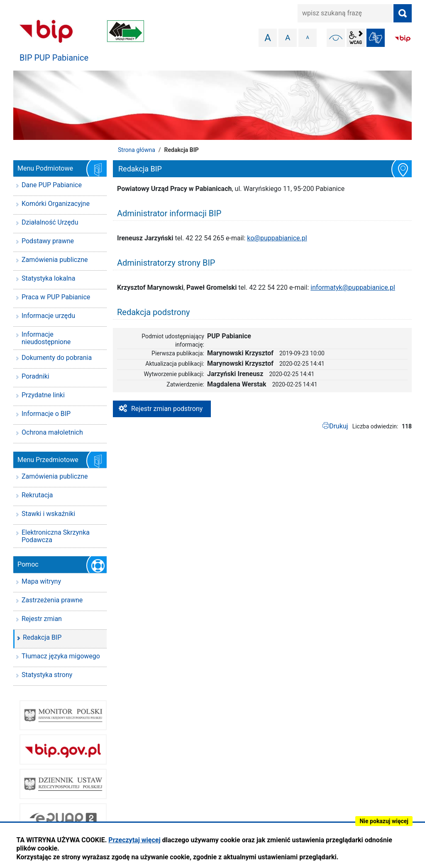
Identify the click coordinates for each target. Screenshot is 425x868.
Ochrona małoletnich (52, 432)
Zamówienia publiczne (55, 260)
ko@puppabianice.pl (277, 238)
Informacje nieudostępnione (46, 338)
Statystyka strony (47, 675)
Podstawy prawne (48, 241)
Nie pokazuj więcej (384, 821)
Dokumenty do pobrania (57, 358)
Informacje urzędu (48, 316)
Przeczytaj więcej (134, 840)
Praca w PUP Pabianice (56, 297)
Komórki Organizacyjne (56, 204)
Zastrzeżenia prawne (52, 600)
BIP (403, 39)
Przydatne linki (43, 395)
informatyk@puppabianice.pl (353, 287)
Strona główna (137, 150)
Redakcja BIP (42, 637)
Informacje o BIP (46, 414)
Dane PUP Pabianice (52, 185)
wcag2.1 (356, 38)
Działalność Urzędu (50, 222)
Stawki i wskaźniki (48, 514)
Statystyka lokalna (48, 278)
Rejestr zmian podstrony (167, 409)
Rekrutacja (37, 495)
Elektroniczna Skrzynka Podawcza (56, 536)
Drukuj (339, 426)
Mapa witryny (41, 581)
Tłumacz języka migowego (61, 656)
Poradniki (35, 376)
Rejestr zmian (42, 619)
